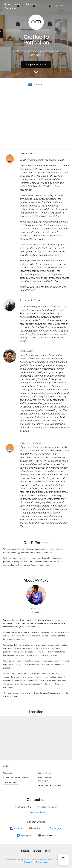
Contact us (10, 8)
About (18, 4)
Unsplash (28, 862)
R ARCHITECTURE (54, 859)
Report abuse (42, 862)
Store (7, 4)
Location (31, 4)
